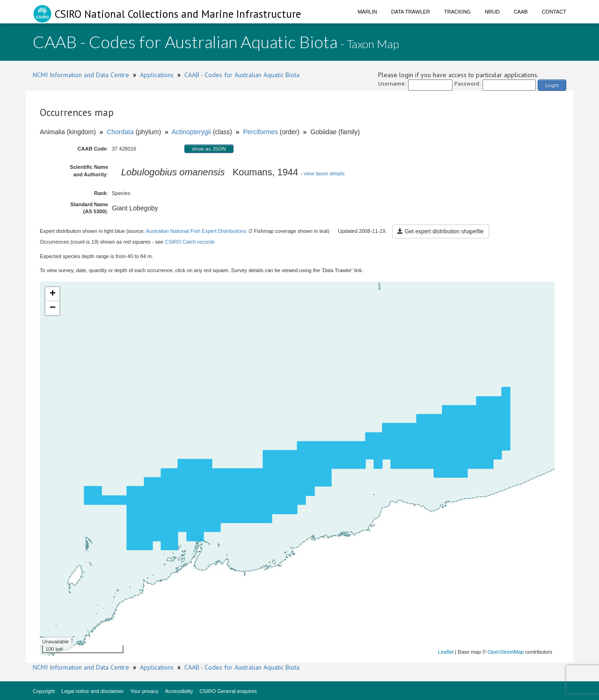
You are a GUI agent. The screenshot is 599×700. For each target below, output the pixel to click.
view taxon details (324, 173)
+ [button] (53, 294)
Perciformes (260, 132)
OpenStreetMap (506, 652)
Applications (157, 75)
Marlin (367, 12)
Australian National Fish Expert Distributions (196, 231)
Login (552, 85)
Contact (554, 12)
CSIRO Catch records (190, 242)
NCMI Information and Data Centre (81, 75)
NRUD (492, 12)
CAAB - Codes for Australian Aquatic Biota (242, 75)
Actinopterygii (191, 132)
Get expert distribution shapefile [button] (440, 231)
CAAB (521, 12)
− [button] (53, 308)
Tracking (457, 12)
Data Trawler (411, 12)
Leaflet (446, 652)
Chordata (120, 132)
